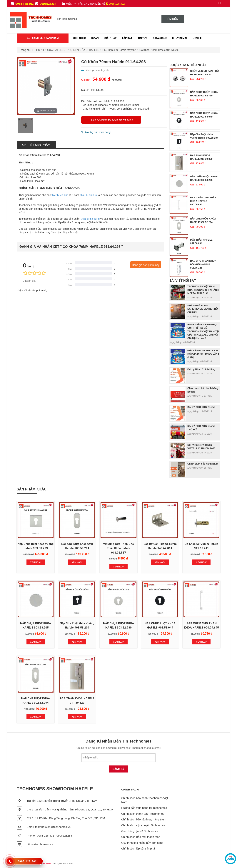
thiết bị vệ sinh (60, 195)
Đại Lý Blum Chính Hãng (201, 369)
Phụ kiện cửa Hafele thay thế (119, 50)
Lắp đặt (127, 38)
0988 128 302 (22, 4)
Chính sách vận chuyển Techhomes (143, 825)
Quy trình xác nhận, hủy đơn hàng (142, 843)
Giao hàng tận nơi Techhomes (140, 831)
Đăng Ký (119, 769)
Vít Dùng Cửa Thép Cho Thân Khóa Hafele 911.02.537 (118, 548)
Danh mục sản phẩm (43, 38)
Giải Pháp (110, 38)
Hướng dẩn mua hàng (96, 132)
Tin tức (142, 38)
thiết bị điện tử (89, 195)
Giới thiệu (79, 38)
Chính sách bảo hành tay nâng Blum (144, 819)
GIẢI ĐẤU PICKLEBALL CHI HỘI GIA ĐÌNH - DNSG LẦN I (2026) (203, 354)
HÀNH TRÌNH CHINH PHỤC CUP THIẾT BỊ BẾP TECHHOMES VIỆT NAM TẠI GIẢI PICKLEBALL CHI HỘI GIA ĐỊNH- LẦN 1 (203, 331)
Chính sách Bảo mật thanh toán (141, 837)
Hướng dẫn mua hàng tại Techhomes (144, 808)
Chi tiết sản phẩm (36, 145)
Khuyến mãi (180, 38)
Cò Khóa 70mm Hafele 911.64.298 (159, 50)
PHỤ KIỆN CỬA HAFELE (49, 50)
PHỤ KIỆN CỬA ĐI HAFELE (83, 50)
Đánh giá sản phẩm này (146, 265)
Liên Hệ (197, 38)
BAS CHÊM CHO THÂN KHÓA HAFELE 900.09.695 (203, 201)
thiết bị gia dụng (90, 219)
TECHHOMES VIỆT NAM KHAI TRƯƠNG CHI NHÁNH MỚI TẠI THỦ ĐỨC (203, 290)
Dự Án (95, 38)
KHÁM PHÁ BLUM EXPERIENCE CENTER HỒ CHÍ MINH (203, 309)
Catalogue (160, 38)
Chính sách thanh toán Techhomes (143, 814)
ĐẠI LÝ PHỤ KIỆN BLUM (201, 407)
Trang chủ (25, 50)
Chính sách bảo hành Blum (203, 464)
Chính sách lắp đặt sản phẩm (139, 848)
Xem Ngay (36, 562)
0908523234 (46, 4)
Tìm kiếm (173, 19)
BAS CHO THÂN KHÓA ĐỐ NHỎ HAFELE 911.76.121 (203, 264)
